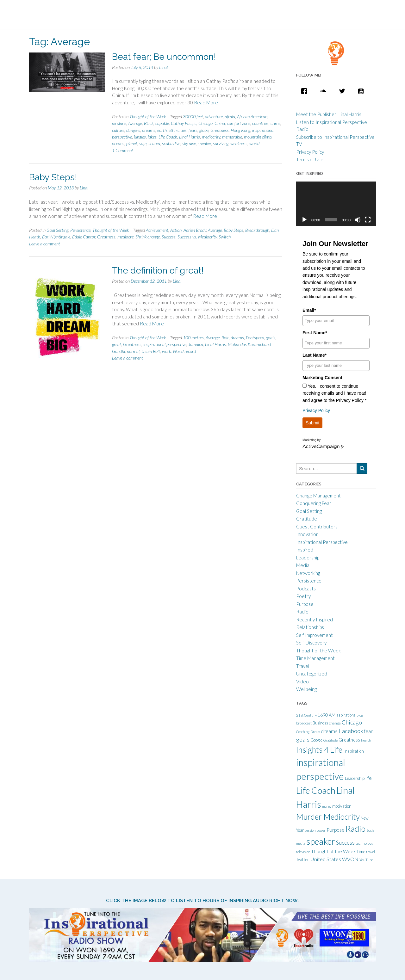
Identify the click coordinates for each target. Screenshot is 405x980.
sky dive (189, 143)
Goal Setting (57, 230)
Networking (308, 573)
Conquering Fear (314, 503)
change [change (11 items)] (335, 723)
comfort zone (239, 123)
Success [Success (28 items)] (345, 843)
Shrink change (148, 237)
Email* (309, 310)
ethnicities (178, 130)
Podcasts (306, 589)
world (254, 143)
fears (193, 130)
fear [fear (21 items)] (368, 731)
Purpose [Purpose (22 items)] (336, 830)
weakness (239, 143)
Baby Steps (234, 230)
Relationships (310, 627)
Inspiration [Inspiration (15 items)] (354, 751)
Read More (206, 102)
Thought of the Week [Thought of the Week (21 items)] (333, 851)
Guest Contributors (317, 527)
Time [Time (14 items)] (361, 852)
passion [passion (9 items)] (310, 830)
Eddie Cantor (84, 237)
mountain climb (258, 137)
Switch (225, 237)
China (220, 123)
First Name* (315, 333)
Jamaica (196, 344)
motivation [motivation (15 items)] (342, 806)
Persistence (80, 230)
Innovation (307, 534)
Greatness (220, 130)
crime (275, 123)
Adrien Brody (195, 230)
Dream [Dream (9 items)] (315, 732)
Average (135, 123)
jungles (140, 137)
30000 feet (193, 117)
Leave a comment (45, 244)
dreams (149, 130)
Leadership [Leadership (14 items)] (355, 778)
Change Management (318, 496)
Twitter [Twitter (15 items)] (303, 860)
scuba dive (171, 143)
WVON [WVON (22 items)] (350, 859)
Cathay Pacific (184, 123)
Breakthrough (257, 230)
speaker (204, 143)
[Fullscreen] (368, 220)
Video (302, 681)
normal (133, 351)
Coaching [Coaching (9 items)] (303, 732)
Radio (302, 612)
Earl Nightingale (56, 237)
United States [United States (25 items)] (326, 859)
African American (252, 117)
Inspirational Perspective (322, 542)
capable (162, 123)
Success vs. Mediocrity (197, 237)
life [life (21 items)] (369, 778)
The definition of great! (158, 271)
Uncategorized (312, 674)
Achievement (157, 230)
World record (184, 351)
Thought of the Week (148, 117)
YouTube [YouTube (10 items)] (366, 860)
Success (169, 237)
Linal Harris (190, 137)
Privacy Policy (310, 152)
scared (154, 143)
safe (143, 143)
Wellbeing (306, 689)
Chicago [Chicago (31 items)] (352, 722)
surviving (221, 143)
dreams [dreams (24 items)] (329, 731)
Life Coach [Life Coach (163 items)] (316, 790)
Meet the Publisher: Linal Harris (329, 114)
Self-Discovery (311, 643)
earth (162, 130)
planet (132, 143)
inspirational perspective (165, 344)
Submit (313, 423)
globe (204, 130)
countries (260, 123)
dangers (133, 130)
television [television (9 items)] (303, 852)
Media (303, 565)
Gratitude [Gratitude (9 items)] (330, 740)
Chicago (206, 123)
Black (149, 123)
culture (118, 130)
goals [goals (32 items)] (303, 739)
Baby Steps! (53, 177)
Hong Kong (240, 130)
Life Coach (168, 137)
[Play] (304, 220)
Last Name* (315, 355)
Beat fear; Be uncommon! (164, 57)
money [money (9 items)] (327, 806)
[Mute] (358, 220)
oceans (118, 143)
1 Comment (123, 150)
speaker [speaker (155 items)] (321, 841)
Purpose (305, 604)
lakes (152, 137)
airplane (119, 123)
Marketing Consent (322, 378)
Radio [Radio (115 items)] (355, 829)
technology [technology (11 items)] (364, 843)
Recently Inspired (315, 619)
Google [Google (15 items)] (316, 740)
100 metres (193, 338)
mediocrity (211, 137)
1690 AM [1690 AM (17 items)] (327, 715)
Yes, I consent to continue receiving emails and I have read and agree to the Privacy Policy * (334, 393)
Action (176, 230)
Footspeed (255, 338)
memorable (232, 137)
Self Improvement (315, 635)
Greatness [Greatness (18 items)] (349, 740)
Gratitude (307, 519)
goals (271, 338)
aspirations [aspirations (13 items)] (346, 715)
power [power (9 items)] (321, 830)
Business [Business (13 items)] (320, 723)
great (117, 344)
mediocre (125, 237)
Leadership (308, 558)
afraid (230, 117)
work (166, 351)
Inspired (305, 550)
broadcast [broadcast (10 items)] (304, 723)
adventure (214, 117)
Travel (303, 666)
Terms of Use (310, 159)
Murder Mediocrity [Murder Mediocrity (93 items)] (328, 817)
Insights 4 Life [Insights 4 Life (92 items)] (319, 750)
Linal (163, 67)
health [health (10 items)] (366, 740)
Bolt (225, 338)
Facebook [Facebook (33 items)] (351, 731)
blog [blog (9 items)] (360, 715)
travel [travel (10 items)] (371, 852)
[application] (336, 204)
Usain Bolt (151, 351)
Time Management (315, 658)
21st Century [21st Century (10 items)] (306, 715)
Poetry (303, 596)
